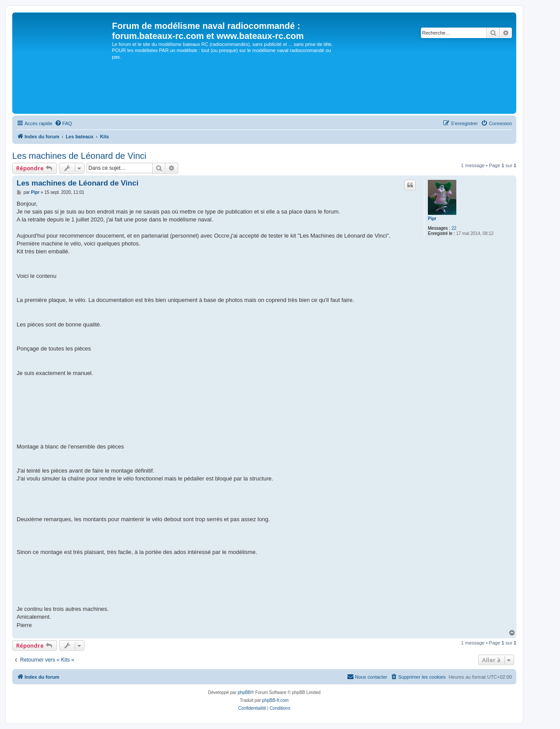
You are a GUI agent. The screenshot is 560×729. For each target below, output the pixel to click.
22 (454, 228)
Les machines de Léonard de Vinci (79, 156)
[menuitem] (63, 123)
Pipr (432, 219)
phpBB (244, 692)
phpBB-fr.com (275, 700)
